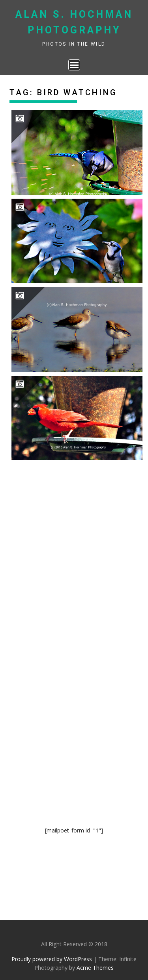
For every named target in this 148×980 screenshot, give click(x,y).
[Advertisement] (74, 540)
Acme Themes (95, 968)
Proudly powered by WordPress (52, 959)
